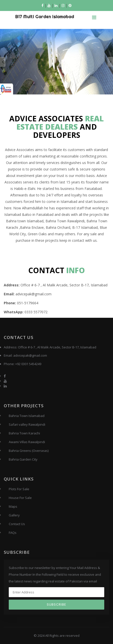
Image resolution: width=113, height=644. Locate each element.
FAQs (13, 533)
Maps (13, 506)
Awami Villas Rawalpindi (27, 442)
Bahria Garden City (23, 459)
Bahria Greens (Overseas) (29, 451)
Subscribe (56, 604)
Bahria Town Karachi (24, 433)
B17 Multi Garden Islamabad (45, 17)
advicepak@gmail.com (30, 355)
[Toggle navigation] (94, 17)
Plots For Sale (19, 489)
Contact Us (17, 524)
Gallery (14, 515)
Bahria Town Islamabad (27, 416)
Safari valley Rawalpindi (27, 424)
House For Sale (20, 498)
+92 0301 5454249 (28, 364)
